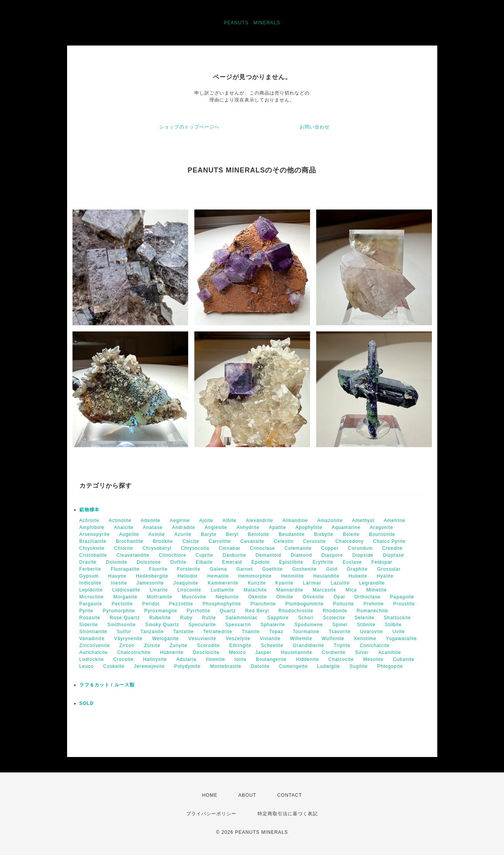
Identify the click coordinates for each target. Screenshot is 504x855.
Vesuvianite (202, 639)
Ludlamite (222, 590)
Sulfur (124, 632)
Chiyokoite (92, 548)
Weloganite (165, 639)
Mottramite (160, 597)
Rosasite (90, 618)
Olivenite (314, 597)
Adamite (151, 520)
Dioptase (394, 555)
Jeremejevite (149, 666)
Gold (332, 569)
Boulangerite (271, 659)
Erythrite (323, 562)
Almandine (295, 520)
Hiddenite (307, 659)
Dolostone (149, 562)
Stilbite (393, 625)
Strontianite (94, 632)
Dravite (88, 562)
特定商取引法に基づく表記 (288, 814)
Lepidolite (91, 590)
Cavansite (252, 541)
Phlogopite (390, 666)
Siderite (89, 625)
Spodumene (309, 625)
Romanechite (373, 611)
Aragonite (381, 527)
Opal (339, 597)
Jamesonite (150, 583)
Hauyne (117, 576)
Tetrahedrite (218, 632)
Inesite (119, 583)
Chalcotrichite (134, 652)
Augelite (129, 534)
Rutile (209, 618)
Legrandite (372, 583)
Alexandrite (259, 520)
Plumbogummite (305, 604)
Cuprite (204, 555)
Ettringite (240, 645)
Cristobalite (93, 555)
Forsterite (189, 569)
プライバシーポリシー (211, 814)
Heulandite (326, 576)
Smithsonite (122, 625)
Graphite (357, 569)
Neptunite (227, 597)
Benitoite (259, 534)
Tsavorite (340, 632)
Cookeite (114, 666)
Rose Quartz (125, 618)
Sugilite (359, 666)
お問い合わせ (315, 127)
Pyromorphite (119, 611)
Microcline (92, 597)
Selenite (365, 618)
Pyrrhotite (198, 611)
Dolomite (117, 562)
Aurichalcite (94, 652)
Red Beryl (257, 611)
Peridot (151, 604)
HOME (210, 795)
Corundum (361, 548)
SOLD (87, 703)
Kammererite (223, 583)
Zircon (127, 645)
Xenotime (365, 639)
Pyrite (87, 611)
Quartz (228, 611)
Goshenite (305, 569)
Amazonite (330, 520)
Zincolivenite (95, 645)
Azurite (183, 534)
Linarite (159, 590)
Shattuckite (397, 618)
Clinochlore (173, 555)
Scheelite (272, 645)
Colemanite (298, 548)
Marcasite (324, 590)
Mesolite (373, 659)
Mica (351, 590)
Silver (362, 652)
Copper (330, 548)
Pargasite (91, 604)
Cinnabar (230, 548)
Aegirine (180, 520)
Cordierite (334, 652)
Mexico (238, 652)
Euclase (352, 562)
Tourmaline (306, 632)
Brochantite (130, 541)
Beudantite (292, 534)
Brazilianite (93, 541)
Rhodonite (335, 611)
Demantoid (269, 555)
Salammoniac (242, 618)
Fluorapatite (125, 569)
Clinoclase (262, 548)
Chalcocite (341, 659)
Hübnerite (172, 652)
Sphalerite (273, 625)
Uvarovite (372, 632)
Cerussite (315, 541)
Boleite (351, 534)
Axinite (157, 534)
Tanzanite (152, 632)
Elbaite (204, 562)
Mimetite (377, 590)
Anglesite (216, 527)
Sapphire (278, 618)
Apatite (277, 527)
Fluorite (158, 569)
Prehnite (374, 604)
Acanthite (390, 652)
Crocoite (124, 659)
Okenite (258, 597)
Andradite (184, 527)
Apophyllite (309, 527)
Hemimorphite (255, 576)
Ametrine (394, 520)
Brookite (163, 541)
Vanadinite (92, 639)
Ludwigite (329, 666)
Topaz (276, 632)
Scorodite (209, 645)
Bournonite (382, 534)
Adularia (186, 659)
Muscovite (194, 597)
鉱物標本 (89, 510)
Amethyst (363, 520)
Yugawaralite (401, 639)
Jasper (263, 652)
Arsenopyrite (95, 534)
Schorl (306, 618)
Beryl (232, 534)
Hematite (218, 576)
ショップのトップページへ (189, 127)
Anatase (153, 527)
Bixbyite (324, 534)
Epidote (261, 562)
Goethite (272, 569)
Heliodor (188, 576)
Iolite (240, 659)
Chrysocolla (195, 548)
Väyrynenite (128, 639)
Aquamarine (346, 527)
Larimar (312, 583)
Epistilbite (291, 562)
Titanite (251, 632)
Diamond (301, 555)
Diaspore (332, 555)
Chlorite (124, 548)
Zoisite (152, 645)
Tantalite (184, 632)
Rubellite (160, 618)
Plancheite (263, 604)
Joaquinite (186, 583)
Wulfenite (333, 639)
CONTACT (290, 795)
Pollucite (344, 604)
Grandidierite (308, 645)
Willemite (301, 639)
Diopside (363, 555)
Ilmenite (216, 659)
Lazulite (340, 583)
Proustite (404, 604)
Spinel (340, 625)
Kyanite (284, 583)
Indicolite (90, 583)
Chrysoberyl (157, 548)
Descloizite (206, 652)
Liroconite (189, 590)
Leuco (87, 666)
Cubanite (404, 659)
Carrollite (220, 541)
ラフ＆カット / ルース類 (107, 685)
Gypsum (89, 576)
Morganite (125, 597)
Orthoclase (367, 597)
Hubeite (358, 576)
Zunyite (179, 645)
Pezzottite (181, 604)
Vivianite (270, 639)
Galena (218, 569)
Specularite (202, 625)
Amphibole (92, 527)
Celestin (284, 541)
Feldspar (382, 562)
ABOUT (247, 795)
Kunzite (257, 583)
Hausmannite (297, 652)
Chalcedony (350, 541)
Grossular (389, 569)
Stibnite (366, 625)
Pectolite (122, 604)
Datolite (260, 666)
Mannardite (290, 590)
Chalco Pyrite (389, 541)
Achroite (89, 520)
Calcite (191, 541)
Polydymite (188, 666)
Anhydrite (248, 527)
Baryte (209, 534)
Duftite (179, 562)
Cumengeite (293, 666)
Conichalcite (375, 645)
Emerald (232, 562)
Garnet (245, 569)
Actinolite (120, 520)
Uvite (399, 632)
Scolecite (334, 618)
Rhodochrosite (296, 611)
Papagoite (402, 597)
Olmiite (285, 597)
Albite (229, 520)
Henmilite (292, 576)
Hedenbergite (152, 576)
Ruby (186, 618)
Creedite (392, 548)
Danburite (234, 555)
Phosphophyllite (222, 604)
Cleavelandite (133, 555)
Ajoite (206, 520)
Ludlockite (92, 659)
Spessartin (238, 625)
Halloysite (155, 659)
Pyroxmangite (161, 611)
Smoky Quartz (162, 625)
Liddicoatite (126, 590)
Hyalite (385, 576)
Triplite (342, 645)
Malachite (255, 590)
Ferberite (90, 569)
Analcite (124, 527)
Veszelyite (238, 639)
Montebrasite (226, 666)
